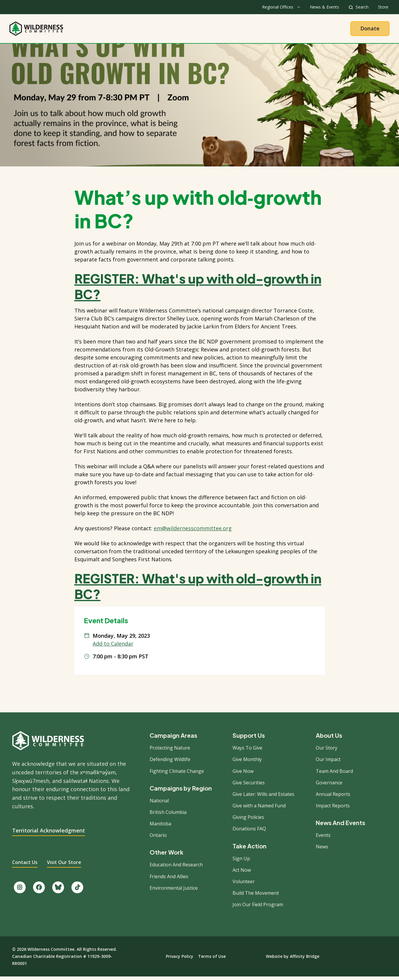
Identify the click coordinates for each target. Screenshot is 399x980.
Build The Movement (256, 896)
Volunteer (244, 885)
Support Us (249, 739)
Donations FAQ (249, 832)
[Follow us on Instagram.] (20, 891)
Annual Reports (333, 797)
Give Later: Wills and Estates (263, 797)
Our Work (184, 30)
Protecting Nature (170, 751)
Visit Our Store (64, 866)
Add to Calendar (113, 647)
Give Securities (249, 786)
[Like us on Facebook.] (39, 891)
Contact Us (25, 866)
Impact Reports (333, 809)
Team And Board (334, 774)
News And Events (340, 826)
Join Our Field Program (258, 908)
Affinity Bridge (305, 959)
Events (323, 838)
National (159, 804)
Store (383, 7)
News (322, 850)
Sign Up (241, 861)
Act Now (242, 873)
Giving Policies (248, 820)
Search (362, 7)
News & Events (324, 7)
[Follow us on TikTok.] (77, 891)
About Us (149, 30)
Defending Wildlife (170, 763)
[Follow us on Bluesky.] (58, 891)
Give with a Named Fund (259, 809)
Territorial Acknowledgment (49, 833)
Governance (329, 786)
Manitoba (160, 827)
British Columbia (168, 815)
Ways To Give (247, 751)
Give (257, 30)
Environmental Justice (174, 891)
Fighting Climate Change (177, 774)
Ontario (158, 838)
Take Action (224, 30)
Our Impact (328, 763)
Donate (370, 30)
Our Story (327, 751)
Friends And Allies (169, 879)
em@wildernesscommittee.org (193, 531)
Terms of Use (212, 959)
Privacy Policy (180, 959)
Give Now (243, 774)
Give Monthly (247, 763)
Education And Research (176, 868)
